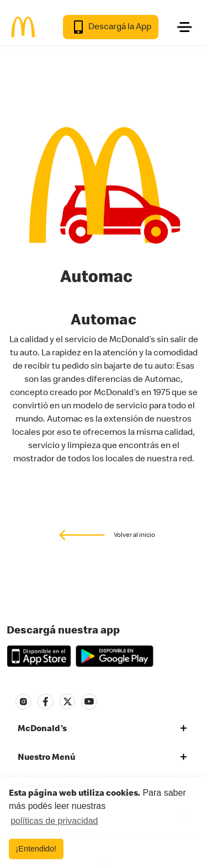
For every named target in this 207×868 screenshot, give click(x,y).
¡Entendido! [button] (36, 849)
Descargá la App (111, 27)
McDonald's (42, 728)
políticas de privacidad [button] (54, 821)
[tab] (104, 728)
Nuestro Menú (46, 757)
